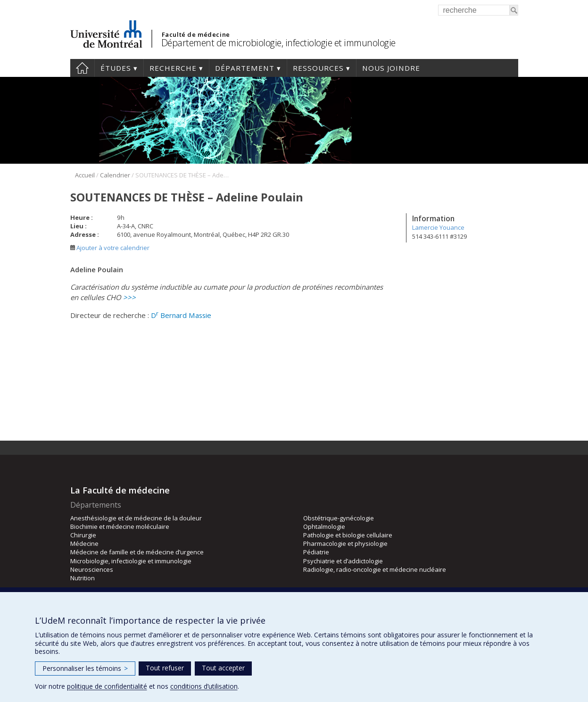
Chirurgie (83, 535)
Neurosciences (92, 569)
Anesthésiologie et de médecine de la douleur (136, 518)
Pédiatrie (316, 552)
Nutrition (83, 578)
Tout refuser (165, 668)
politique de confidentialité (107, 686)
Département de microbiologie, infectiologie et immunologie (278, 43)
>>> (129, 297)
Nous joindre (391, 68)
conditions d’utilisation (204, 686)
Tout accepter (223, 668)
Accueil (82, 68)
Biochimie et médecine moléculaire (120, 526)
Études (116, 68)
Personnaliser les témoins (85, 668)
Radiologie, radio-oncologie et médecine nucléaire (375, 569)
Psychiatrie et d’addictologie (343, 561)
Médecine (84, 543)
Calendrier (115, 175)
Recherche (173, 68)
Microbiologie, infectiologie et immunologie (131, 561)
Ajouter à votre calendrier (110, 248)
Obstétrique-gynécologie (339, 518)
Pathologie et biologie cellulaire (348, 535)
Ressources (318, 68)
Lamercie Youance (438, 227)
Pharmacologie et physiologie (345, 543)
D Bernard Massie (181, 315)
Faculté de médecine (196, 34)
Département (245, 68)
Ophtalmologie (324, 526)
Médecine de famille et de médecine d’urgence (137, 552)
